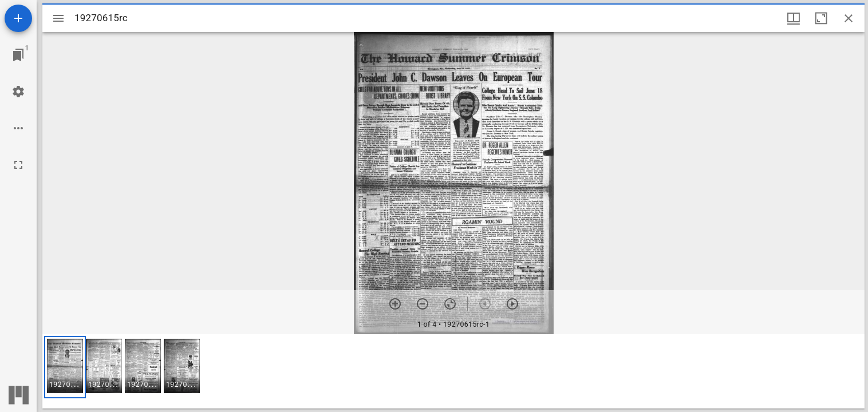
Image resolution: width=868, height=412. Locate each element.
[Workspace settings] (18, 92)
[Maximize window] (821, 18)
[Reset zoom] (450, 304)
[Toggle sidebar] (58, 18)
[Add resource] (18, 18)
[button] (65, 367)
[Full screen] (18, 165)
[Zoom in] (395, 304)
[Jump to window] (18, 55)
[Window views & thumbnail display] (794, 18)
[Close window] (849, 18)
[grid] (453, 371)
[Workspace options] (18, 128)
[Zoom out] (423, 304)
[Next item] (512, 304)
